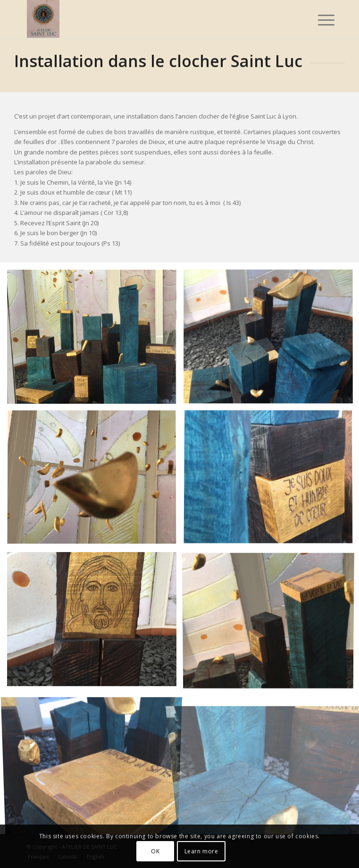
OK (155, 851)
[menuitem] (319, 20)
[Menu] (319, 20)
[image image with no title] (95, 340)
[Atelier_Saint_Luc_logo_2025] (149, 19)
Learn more (201, 851)
